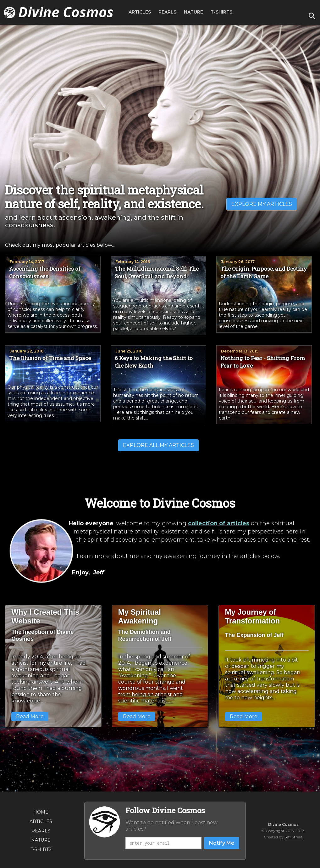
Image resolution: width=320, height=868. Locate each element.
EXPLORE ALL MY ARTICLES (158, 445)
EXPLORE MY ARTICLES (262, 204)
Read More (30, 716)
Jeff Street (293, 837)
